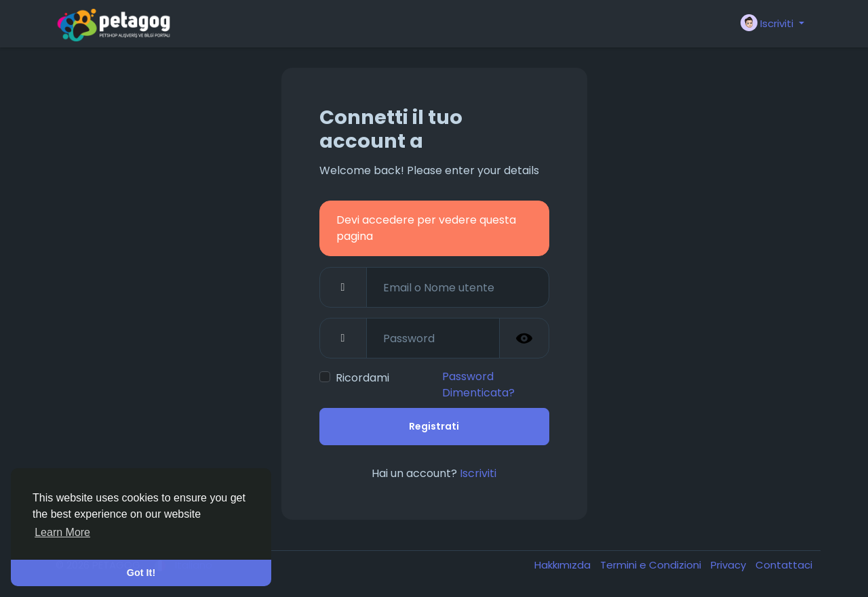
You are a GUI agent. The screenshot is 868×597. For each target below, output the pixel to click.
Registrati (434, 426)
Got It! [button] (141, 573)
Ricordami (362, 378)
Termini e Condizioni (652, 565)
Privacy (730, 565)
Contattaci (784, 565)
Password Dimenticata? (478, 385)
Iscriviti (478, 473)
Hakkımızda (564, 565)
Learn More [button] (62, 532)
